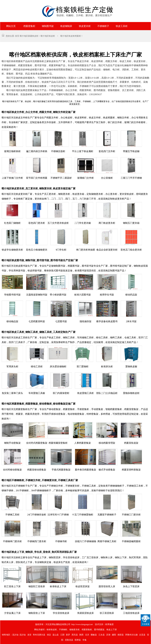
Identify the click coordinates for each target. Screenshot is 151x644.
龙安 (29, 635)
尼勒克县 (69, 640)
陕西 (81, 635)
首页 (17, 36)
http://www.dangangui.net (82, 624)
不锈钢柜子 (103, 26)
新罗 (68, 635)
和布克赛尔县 (39, 635)
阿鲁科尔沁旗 (132, 635)
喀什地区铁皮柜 (48, 36)
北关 (87, 635)
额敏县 (94, 635)
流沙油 (15, 635)
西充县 (75, 635)
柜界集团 (109, 624)
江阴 (62, 635)
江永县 (102, 635)
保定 (49, 635)
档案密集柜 (29, 26)
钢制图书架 (48, 26)
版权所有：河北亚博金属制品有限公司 (53, 624)
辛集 (84, 640)
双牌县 (78, 640)
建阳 (114, 635)
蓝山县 (56, 635)
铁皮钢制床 (66, 26)
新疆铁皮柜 (33, 36)
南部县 (121, 635)
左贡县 (142, 635)
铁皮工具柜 (122, 26)
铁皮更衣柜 (85, 26)
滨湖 (108, 635)
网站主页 (11, 26)
